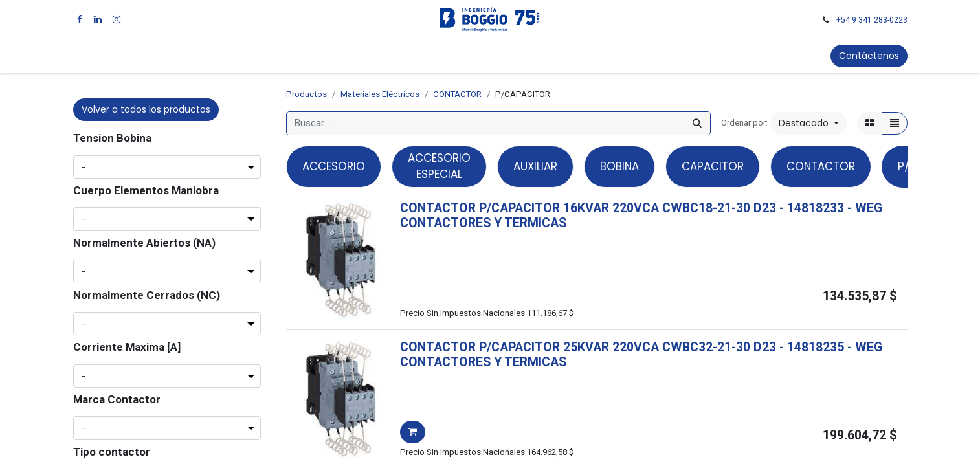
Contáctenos (869, 56)
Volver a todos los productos (146, 109)
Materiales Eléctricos (380, 94)
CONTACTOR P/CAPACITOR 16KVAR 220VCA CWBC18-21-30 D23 (588, 208)
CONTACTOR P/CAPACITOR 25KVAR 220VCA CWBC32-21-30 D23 (588, 347)
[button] (809, 123)
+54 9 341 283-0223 (872, 20)
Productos (306, 94)
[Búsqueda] (697, 123)
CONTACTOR (457, 94)
